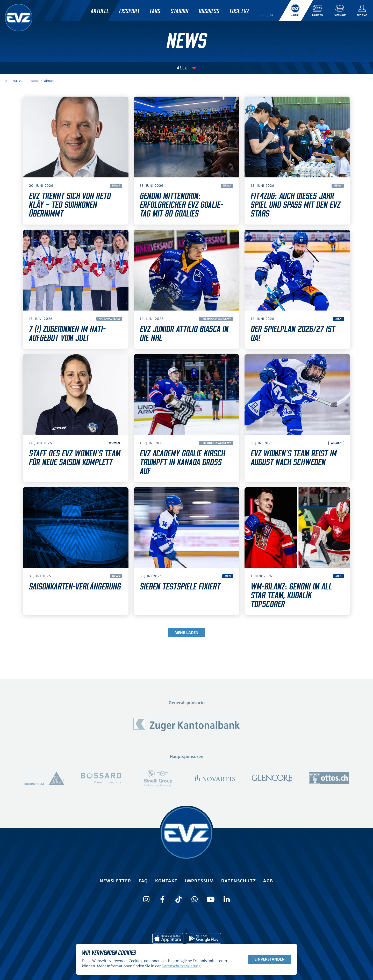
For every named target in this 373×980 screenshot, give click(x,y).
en (272, 15)
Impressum (199, 881)
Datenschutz (239, 881)
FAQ (143, 881)
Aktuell (100, 11)
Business (209, 11)
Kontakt (166, 881)
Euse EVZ (239, 11)
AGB (268, 881)
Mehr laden (187, 633)
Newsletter (116, 881)
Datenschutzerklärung (181, 966)
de (264, 15)
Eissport (129, 11)
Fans (155, 11)
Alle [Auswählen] (182, 68)
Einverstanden (270, 959)
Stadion (180, 11)
